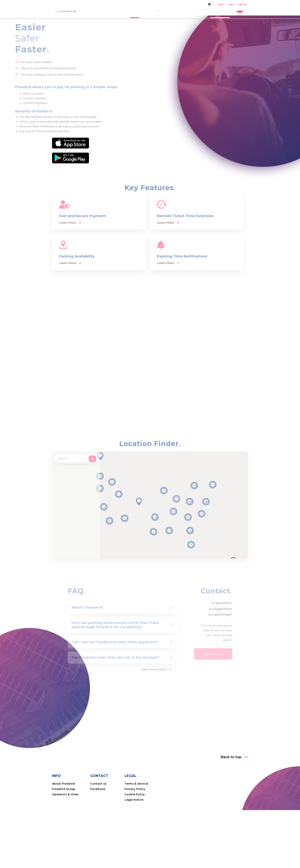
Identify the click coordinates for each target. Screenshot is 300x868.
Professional (224, 18)
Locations (178, 18)
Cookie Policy (135, 821)
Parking (157, 18)
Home (139, 18)
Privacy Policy (135, 816)
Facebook (98, 816)
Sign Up (242, 5)
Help (221, 5)
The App (200, 18)
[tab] (122, 634)
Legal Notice (134, 826)
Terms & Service (136, 810)
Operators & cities (65, 821)
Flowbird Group (64, 816)
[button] (139, 528)
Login (231, 5)
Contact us (98, 810)
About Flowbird (64, 810)
